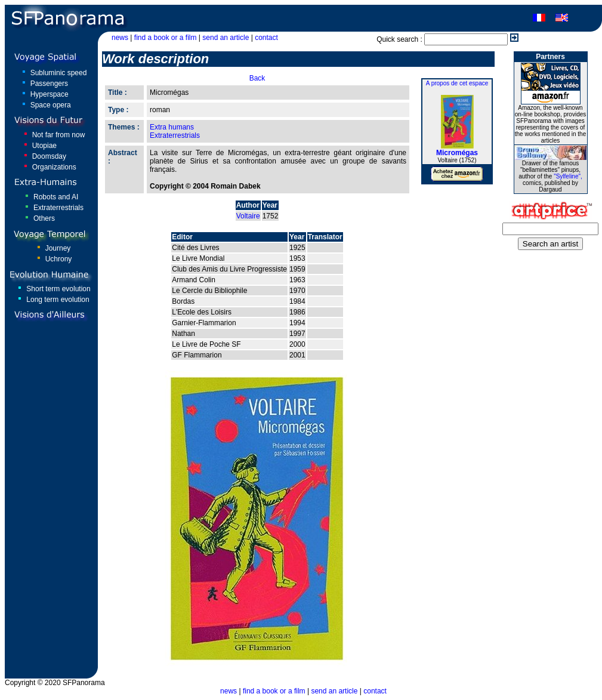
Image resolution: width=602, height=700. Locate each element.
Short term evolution (58, 289)
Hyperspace (50, 94)
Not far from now (59, 135)
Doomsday (49, 156)
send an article (226, 38)
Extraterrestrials (58, 208)
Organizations (54, 167)
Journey (58, 248)
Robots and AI (56, 197)
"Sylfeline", (568, 176)
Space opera (51, 105)
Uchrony (59, 259)
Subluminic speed (59, 73)
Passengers (49, 84)
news (120, 38)
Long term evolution (58, 300)
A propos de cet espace (457, 83)
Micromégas (457, 153)
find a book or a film (166, 38)
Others (44, 218)
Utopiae (44, 146)
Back (257, 78)
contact (266, 38)
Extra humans (172, 127)
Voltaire (248, 216)
